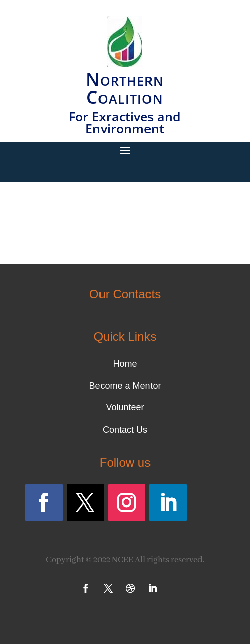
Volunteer (125, 407)
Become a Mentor (125, 386)
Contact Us (125, 430)
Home (125, 364)
